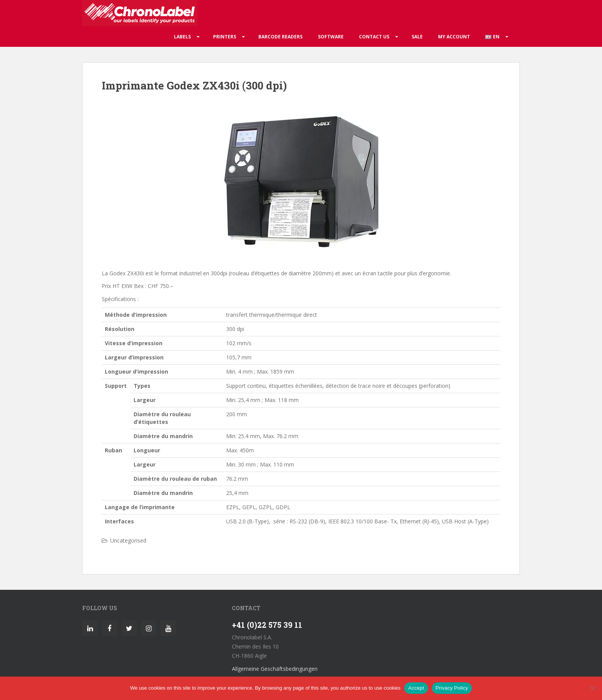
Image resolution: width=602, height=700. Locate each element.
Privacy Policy (452, 688)
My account (454, 37)
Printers (225, 37)
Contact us (374, 37)
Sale (417, 37)
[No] (592, 688)
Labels (182, 37)
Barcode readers (280, 37)
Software (331, 37)
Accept (416, 688)
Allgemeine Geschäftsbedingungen (275, 669)
